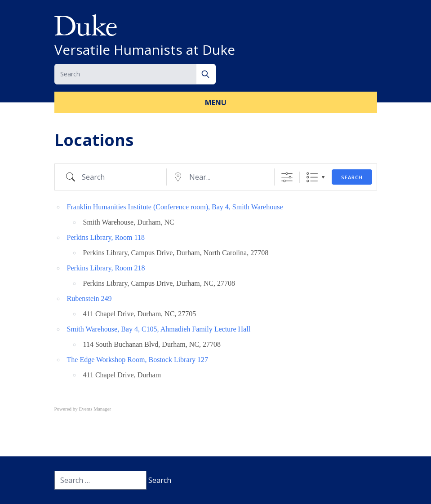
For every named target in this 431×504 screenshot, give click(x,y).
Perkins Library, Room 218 (106, 268)
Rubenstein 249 (89, 298)
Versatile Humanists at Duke (145, 50)
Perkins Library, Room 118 (106, 237)
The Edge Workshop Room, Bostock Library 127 (138, 360)
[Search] (206, 74)
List (312, 177)
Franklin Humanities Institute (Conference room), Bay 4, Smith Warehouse (175, 207)
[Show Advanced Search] (287, 177)
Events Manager (95, 409)
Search (352, 177)
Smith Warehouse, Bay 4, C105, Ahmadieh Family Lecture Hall (159, 329)
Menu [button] (216, 102)
